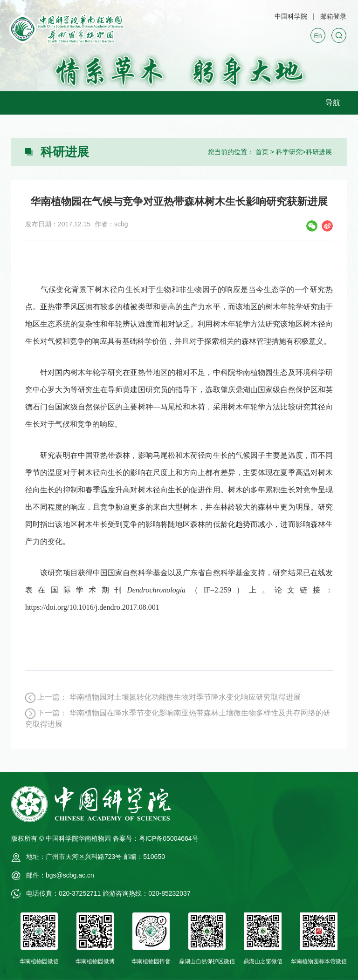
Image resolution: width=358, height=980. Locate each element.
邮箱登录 (333, 16)
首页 (262, 152)
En (318, 36)
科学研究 (289, 152)
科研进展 (319, 152)
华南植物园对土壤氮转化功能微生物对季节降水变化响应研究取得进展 (185, 697)
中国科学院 (291, 16)
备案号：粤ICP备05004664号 (156, 838)
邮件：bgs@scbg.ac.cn (60, 875)
